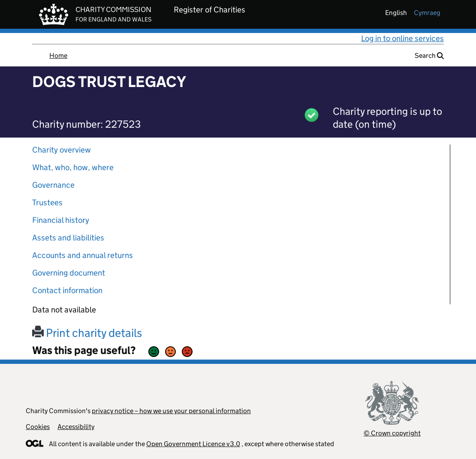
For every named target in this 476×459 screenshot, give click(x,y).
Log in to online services (402, 38)
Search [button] (429, 55)
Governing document (69, 273)
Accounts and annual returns (83, 255)
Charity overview (62, 150)
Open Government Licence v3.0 (193, 444)
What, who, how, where (73, 167)
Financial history (61, 220)
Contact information (67, 290)
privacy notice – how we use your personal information (171, 411)
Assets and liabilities (68, 238)
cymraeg (427, 13)
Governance (53, 185)
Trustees (47, 202)
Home (58, 55)
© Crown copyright (392, 433)
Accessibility (76, 427)
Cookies (38, 427)
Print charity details (87, 333)
